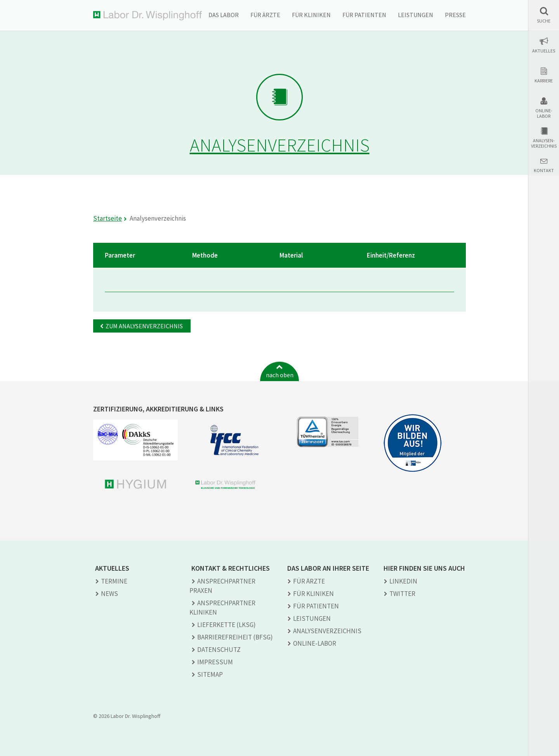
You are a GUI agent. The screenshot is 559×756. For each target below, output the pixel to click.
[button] (544, 15)
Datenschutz (219, 650)
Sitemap (210, 674)
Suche (544, 21)
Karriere (544, 81)
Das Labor (224, 15)
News (109, 594)
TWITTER (402, 594)
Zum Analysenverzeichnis (144, 326)
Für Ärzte (265, 15)
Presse (455, 15)
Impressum (215, 662)
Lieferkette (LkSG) (227, 625)
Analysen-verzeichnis (544, 143)
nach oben (280, 375)
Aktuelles (544, 51)
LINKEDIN (403, 581)
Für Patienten (364, 15)
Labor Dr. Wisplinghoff (148, 16)
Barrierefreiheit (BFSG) (235, 637)
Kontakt (544, 171)
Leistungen (416, 15)
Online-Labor (544, 113)
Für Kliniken (311, 15)
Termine (114, 581)
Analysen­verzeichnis (327, 631)
